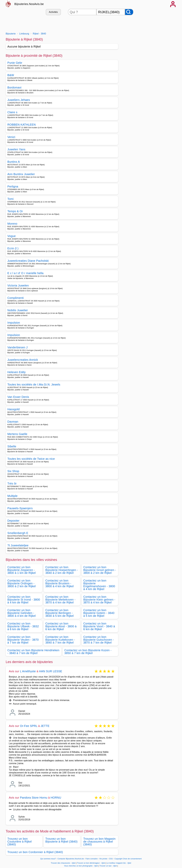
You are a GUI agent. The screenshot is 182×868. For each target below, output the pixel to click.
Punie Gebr (15, 63)
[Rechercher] (129, 12)
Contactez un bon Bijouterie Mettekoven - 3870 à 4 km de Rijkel (60, 600)
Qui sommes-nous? (48, 859)
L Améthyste (28, 671)
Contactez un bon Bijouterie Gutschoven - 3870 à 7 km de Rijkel (99, 640)
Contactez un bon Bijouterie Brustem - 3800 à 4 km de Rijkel (60, 583)
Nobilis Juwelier (18, 310)
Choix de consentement (132, 859)
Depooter (13, 521)
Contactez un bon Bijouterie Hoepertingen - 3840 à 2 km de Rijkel (62, 570)
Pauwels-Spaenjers (20, 508)
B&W (11, 75)
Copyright (118, 859)
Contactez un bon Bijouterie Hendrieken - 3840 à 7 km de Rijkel (33, 652)
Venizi (11, 137)
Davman (13, 422)
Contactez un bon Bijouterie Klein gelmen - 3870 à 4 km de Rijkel (99, 600)
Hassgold (14, 409)
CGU (111, 859)
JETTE (45, 726)
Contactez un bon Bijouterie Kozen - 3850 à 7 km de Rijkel (88, 652)
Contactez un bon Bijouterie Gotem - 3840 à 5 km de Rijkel (99, 613)
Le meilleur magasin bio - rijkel (119, 863)
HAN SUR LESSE (51, 671)
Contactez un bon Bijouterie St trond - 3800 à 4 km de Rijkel (24, 600)
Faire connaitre (92, 859)
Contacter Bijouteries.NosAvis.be (71, 859)
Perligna (13, 186)
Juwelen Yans (16, 149)
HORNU (56, 798)
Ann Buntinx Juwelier (21, 174)
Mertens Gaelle (17, 434)
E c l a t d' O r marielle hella (25, 273)
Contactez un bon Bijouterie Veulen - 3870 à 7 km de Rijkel (23, 640)
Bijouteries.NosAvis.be (29, 4)
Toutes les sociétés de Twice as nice (31, 459)
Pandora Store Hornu (34, 798)
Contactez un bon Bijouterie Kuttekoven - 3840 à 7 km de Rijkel (60, 640)
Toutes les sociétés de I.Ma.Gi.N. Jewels (34, 384)
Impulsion (14, 323)
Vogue (12, 236)
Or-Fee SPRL (29, 726)
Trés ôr (12, 484)
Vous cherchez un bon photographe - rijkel (81, 866)
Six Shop (13, 471)
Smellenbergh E (18, 533)
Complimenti (16, 298)
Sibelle (12, 446)
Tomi (11, 199)
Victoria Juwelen (18, 285)
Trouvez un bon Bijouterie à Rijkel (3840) (61, 840)
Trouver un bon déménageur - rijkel (91, 863)
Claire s (12, 112)
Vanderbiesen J (17, 347)
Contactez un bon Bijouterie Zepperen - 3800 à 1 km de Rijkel (22, 570)
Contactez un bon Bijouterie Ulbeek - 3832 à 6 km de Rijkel (23, 626)
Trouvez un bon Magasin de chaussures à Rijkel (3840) (99, 842)
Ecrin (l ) (13, 248)
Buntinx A (14, 162)
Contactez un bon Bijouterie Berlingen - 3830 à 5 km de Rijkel (60, 613)
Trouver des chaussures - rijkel (63, 863)
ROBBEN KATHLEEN (22, 125)
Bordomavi (14, 87)
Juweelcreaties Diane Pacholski (28, 261)
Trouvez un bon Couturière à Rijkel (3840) (20, 842)
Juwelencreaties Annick (23, 360)
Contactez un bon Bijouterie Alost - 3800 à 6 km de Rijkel (61, 626)
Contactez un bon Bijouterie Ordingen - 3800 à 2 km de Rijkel (22, 583)
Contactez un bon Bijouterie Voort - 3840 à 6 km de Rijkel (99, 626)
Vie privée (103, 859)
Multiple (12, 496)
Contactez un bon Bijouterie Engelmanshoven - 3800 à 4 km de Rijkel (99, 585)
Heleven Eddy (16, 372)
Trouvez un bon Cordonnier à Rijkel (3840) (35, 852)
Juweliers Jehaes (19, 100)
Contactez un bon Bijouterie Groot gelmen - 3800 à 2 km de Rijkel (100, 570)
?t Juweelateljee (18, 545)
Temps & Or (15, 211)
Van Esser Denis (18, 397)
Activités (53, 12)
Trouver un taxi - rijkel (108, 866)
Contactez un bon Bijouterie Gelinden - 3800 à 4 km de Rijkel (22, 613)
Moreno (12, 224)
